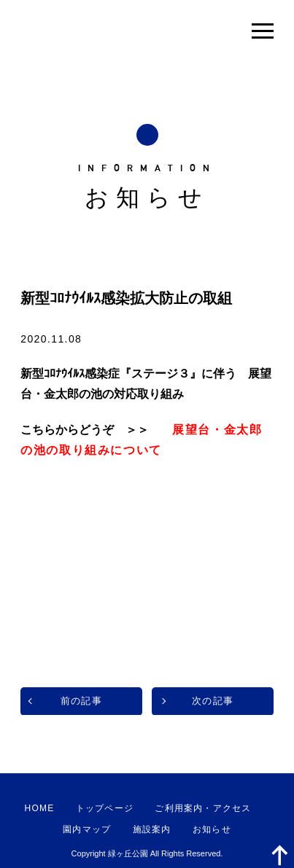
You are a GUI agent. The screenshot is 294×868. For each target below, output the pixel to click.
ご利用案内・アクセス (203, 808)
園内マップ (87, 829)
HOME (40, 808)
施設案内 (152, 829)
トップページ (105, 808)
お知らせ (212, 829)
